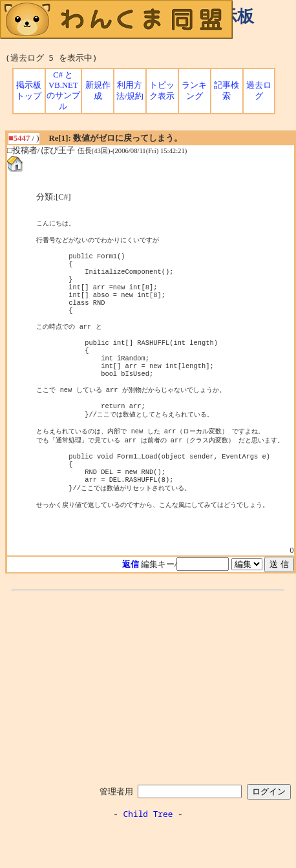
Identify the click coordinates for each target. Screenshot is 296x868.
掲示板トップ (29, 91)
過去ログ (259, 91)
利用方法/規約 (130, 91)
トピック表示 (162, 91)
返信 (131, 605)
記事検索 (227, 91)
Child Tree (148, 854)
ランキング (194, 91)
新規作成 (98, 91)
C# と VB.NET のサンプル (63, 91)
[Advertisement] (148, 726)
